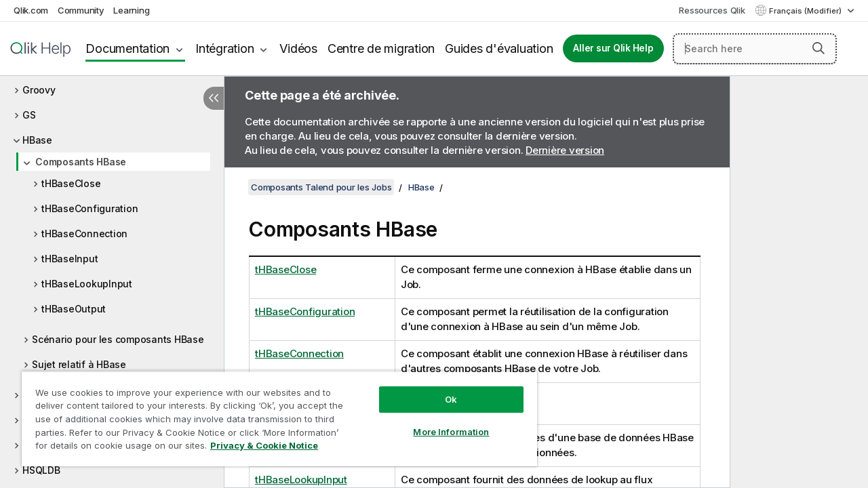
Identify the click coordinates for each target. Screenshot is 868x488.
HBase (37, 140)
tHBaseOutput (74, 309)
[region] (273, 413)
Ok (441, 389)
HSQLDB (41, 470)
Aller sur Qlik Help (613, 48)
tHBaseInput (70, 259)
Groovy (39, 90)
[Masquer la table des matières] (214, 98)
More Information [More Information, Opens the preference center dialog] (441, 422)
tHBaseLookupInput (87, 284)
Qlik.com (31, 10)
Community (81, 10)
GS (29, 115)
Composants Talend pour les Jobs (321, 187)
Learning (131, 10)
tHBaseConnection (84, 233)
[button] (818, 48)
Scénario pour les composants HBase (118, 339)
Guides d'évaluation (499, 48)
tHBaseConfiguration (90, 208)
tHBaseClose (71, 183)
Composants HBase (81, 162)
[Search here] (755, 49)
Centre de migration (381, 48)
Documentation (127, 48)
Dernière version (565, 150)
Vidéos (298, 48)
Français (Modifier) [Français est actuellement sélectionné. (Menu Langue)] (806, 11)
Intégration (224, 48)
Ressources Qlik (712, 10)
